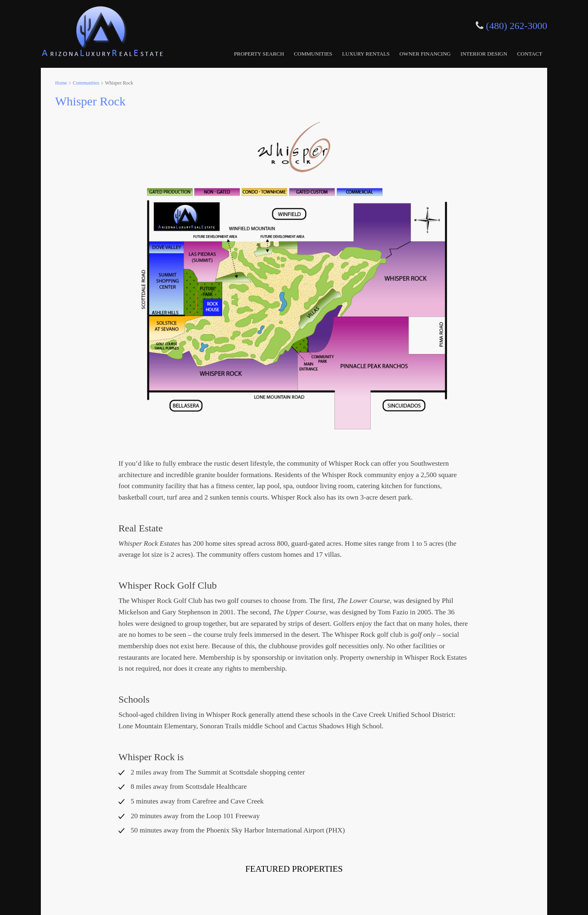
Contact (530, 54)
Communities (313, 54)
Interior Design (484, 54)
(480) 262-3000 (517, 26)
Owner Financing (425, 54)
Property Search (259, 54)
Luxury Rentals (366, 54)
